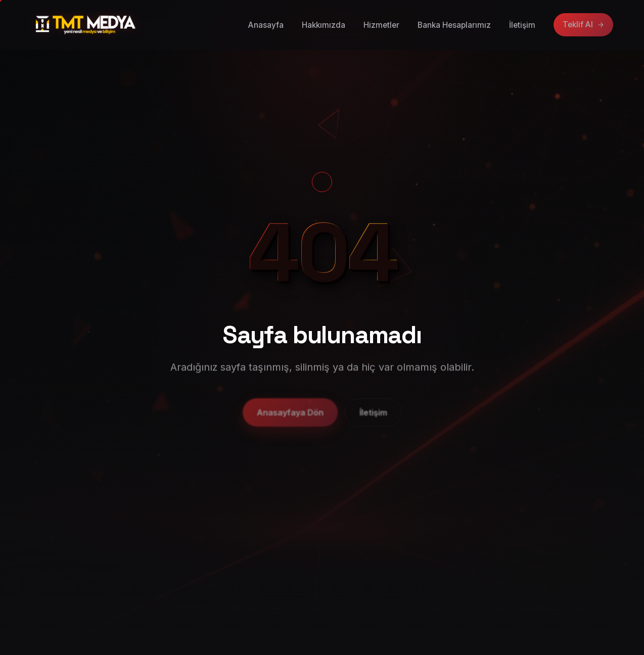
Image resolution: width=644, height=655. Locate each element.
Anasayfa (266, 25)
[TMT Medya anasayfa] (86, 25)
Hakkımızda (324, 25)
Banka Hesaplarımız (454, 25)
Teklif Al (583, 25)
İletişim (522, 25)
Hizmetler (381, 25)
